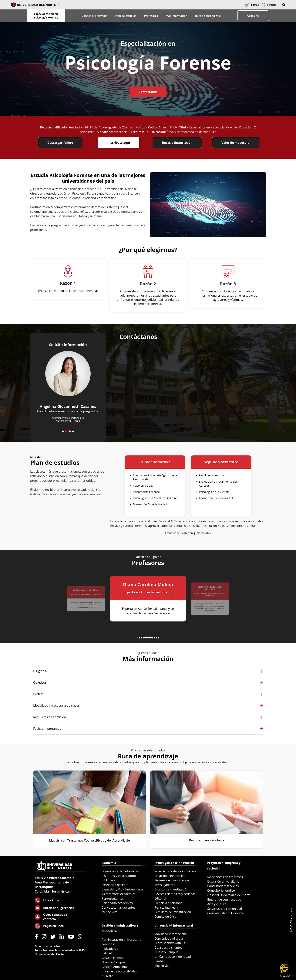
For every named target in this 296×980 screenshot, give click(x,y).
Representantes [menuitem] (113, 898)
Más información (177, 16)
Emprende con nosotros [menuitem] (224, 900)
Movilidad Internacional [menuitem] (171, 934)
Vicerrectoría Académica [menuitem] (119, 894)
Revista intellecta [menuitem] (166, 907)
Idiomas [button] (252, 5)
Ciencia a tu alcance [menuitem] (168, 903)
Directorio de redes (47, 946)
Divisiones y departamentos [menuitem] (121, 871)
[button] (284, 5)
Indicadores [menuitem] (110, 949)
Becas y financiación (177, 143)
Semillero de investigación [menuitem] (173, 912)
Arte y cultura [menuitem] (217, 904)
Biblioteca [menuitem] (108, 880)
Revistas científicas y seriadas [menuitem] (175, 894)
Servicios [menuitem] (108, 944)
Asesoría (253, 16)
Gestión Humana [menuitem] (113, 958)
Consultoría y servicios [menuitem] (223, 886)
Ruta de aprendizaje (208, 16)
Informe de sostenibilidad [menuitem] (120, 971)
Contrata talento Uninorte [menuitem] (225, 913)
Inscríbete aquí (119, 143)
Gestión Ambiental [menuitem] (115, 967)
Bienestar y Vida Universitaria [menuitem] (122, 889)
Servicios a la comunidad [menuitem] (225, 909)
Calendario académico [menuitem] (117, 903)
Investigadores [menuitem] (165, 885)
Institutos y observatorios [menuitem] (119, 876)
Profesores (151, 16)
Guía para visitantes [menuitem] (168, 948)
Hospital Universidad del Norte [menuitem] (229, 895)
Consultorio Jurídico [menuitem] (221, 890)
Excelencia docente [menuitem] (115, 885)
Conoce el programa (95, 16)
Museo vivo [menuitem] (109, 912)
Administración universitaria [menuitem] (121, 940)
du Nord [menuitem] (107, 976)
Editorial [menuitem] (160, 898)
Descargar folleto (60, 143)
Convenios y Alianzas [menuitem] (169, 938)
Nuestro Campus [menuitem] (113, 962)
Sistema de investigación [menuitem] (172, 880)
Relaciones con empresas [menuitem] (225, 877)
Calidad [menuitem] (107, 953)
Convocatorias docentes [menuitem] (118, 907)
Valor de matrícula (236, 143)
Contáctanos (148, 92)
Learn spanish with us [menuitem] (170, 943)
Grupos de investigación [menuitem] (171, 889)
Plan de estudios (126, 16)
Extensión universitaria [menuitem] (223, 881)
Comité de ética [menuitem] (165, 917)
